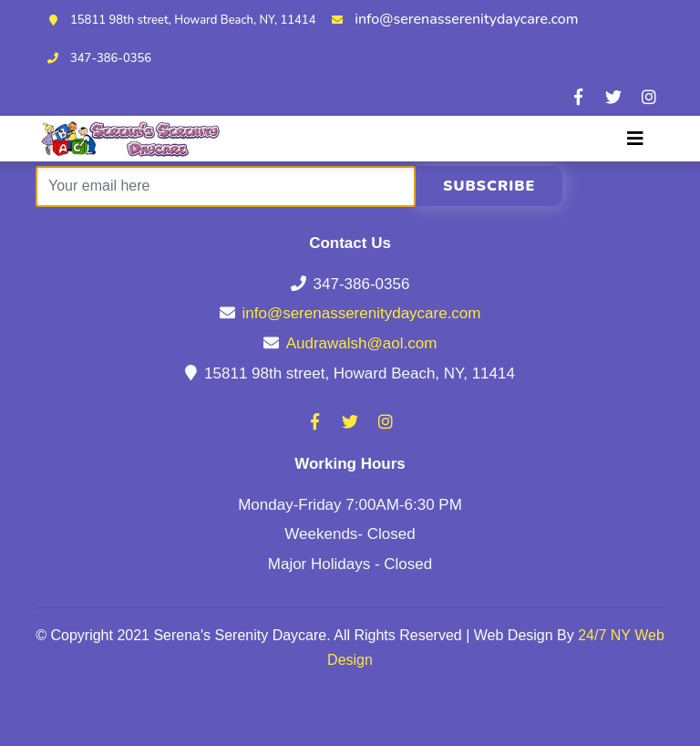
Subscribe (489, 186)
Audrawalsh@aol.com (362, 343)
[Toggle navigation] (635, 139)
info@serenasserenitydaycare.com (466, 19)
